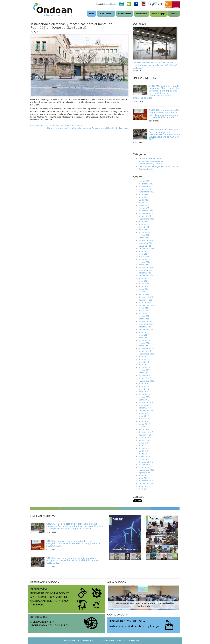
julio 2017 (143, 413)
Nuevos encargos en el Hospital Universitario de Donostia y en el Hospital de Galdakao (87, 128)
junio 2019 (144, 359)
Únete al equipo (159, 14)
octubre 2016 (145, 437)
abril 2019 (143, 365)
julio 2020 (143, 332)
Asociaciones (142, 14)
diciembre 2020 (146, 321)
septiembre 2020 (146, 329)
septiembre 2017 (146, 411)
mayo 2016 (144, 448)
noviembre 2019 (146, 348)
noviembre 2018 (146, 375)
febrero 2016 (145, 456)
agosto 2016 (144, 440)
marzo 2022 (144, 289)
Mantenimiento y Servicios (151, 164)
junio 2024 (144, 224)
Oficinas (174, 14)
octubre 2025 (145, 189)
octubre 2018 (145, 378)
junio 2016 (144, 446)
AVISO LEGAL (69, 641)
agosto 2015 (144, 473)
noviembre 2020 (146, 324)
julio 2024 (143, 221)
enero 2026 (144, 181)
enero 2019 (144, 373)
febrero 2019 (145, 370)
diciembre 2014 (146, 481)
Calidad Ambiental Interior (151, 158)
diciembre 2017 (146, 402)
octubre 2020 (145, 327)
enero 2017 (144, 429)
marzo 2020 (144, 340)
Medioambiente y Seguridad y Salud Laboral (159, 166)
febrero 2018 (145, 397)
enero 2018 (144, 400)
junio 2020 (144, 335)
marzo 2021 (144, 313)
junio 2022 (144, 281)
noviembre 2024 (146, 213)
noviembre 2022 (146, 270)
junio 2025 (144, 197)
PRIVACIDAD (89, 641)
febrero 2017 (145, 427)
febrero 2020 (145, 343)
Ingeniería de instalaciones (151, 161)
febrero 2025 (145, 205)
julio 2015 (143, 475)
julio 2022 (143, 278)
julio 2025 (143, 194)
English (114, 4)
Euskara (107, 4)
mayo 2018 (144, 389)
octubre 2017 (145, 408)
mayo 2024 (144, 227)
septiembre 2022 (146, 276)
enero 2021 (144, 319)
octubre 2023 (145, 246)
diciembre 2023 (146, 240)
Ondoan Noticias (146, 169)
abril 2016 (143, 451)
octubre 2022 (145, 273)
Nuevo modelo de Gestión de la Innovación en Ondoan (57, 125)
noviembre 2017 (146, 405)
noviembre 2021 (146, 300)
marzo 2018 (144, 394)
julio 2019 (143, 357)
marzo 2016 (144, 454)
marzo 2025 (144, 203)
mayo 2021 (144, 311)
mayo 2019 (144, 362)
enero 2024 (144, 238)
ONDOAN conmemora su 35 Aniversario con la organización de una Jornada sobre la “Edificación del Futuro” (155, 65)
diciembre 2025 (146, 184)
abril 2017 (143, 421)
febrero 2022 (145, 292)
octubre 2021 (145, 302)
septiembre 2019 (146, 354)
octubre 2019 (145, 351)
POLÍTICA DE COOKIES (112, 641)
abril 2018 (143, 392)
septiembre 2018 (146, 381)
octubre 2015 (145, 467)
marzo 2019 (144, 367)
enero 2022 (144, 294)
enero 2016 (144, 459)
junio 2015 (144, 478)
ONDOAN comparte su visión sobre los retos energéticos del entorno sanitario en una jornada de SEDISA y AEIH (164, 114)
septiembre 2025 (146, 192)
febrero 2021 (145, 316)
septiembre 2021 (146, 305)
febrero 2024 (145, 235)
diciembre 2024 (146, 211)
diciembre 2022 (146, 267)
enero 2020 (144, 346)
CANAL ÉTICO (135, 641)
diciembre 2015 (146, 462)
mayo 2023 (144, 257)
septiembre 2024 (146, 219)
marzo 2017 (144, 424)
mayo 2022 (144, 284)
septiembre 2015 (146, 470)
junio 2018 (144, 386)
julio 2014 (143, 486)
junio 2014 (144, 489)
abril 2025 (143, 200)
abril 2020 (143, 338)
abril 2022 (143, 286)
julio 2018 (143, 383)
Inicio (92, 14)
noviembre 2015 (146, 464)
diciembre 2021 (146, 297)
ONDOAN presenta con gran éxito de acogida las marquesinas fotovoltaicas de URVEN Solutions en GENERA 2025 (164, 134)
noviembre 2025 (146, 186)
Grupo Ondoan (106, 14)
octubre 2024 (145, 216)
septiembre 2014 (146, 483)
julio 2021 (143, 308)
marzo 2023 (144, 259)
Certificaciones (125, 14)
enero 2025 (144, 208)
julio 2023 (143, 251)
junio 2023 (144, 254)
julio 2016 (143, 443)
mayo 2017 (144, 419)
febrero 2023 (145, 262)
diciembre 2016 (146, 432)
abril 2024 (143, 230)
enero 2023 (144, 265)
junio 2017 (144, 416)
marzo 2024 (144, 232)
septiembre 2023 (146, 248)
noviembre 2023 (146, 243)
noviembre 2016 (146, 435)
